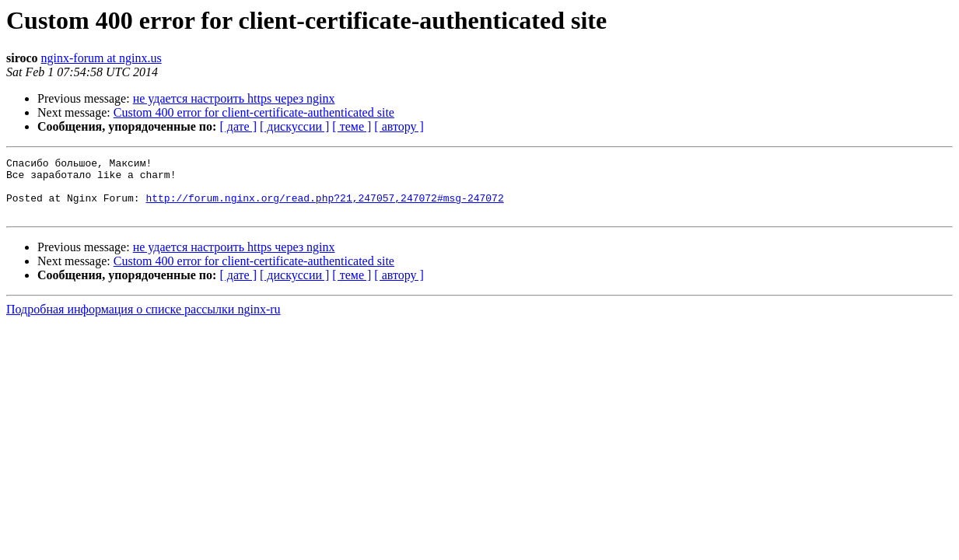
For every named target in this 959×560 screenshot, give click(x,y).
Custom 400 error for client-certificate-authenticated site (254, 112)
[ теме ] (352, 126)
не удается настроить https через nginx (234, 98)
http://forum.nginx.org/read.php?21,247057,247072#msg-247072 (324, 207)
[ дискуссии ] (294, 126)
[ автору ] (399, 126)
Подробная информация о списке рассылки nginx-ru (143, 321)
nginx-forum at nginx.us (101, 58)
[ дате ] (238, 126)
